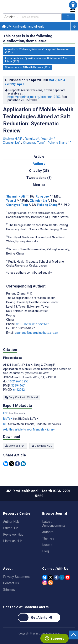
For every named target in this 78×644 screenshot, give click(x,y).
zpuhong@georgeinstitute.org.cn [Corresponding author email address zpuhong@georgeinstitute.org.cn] (36, 333)
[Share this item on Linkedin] (23, 464)
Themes (48, 538)
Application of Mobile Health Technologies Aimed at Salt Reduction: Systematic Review (38, 120)
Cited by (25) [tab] (39, 171)
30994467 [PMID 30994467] (18, 386)
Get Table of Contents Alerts (26, 607)
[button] (73, 5)
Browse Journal (55, 514)
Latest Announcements (54, 524)
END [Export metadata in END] (6, 413)
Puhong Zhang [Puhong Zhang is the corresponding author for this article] (19, 293)
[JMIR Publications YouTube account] (68, 577)
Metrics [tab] (39, 185)
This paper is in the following (28, 39)
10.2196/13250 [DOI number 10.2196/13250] (18, 381)
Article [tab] (39, 157)
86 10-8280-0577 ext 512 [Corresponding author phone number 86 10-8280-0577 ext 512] (33, 324)
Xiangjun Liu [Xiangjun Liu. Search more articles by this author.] (12, 143)
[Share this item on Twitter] (12, 464)
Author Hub (11, 522)
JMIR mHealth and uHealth (24, 26)
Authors (48, 532)
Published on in (35, 82)
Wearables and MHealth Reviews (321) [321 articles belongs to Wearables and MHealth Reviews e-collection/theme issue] (27, 67)
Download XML (42, 446)
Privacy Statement (16, 577)
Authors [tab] (39, 164)
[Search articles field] (41, 17)
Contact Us (11, 583)
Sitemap (9, 590)
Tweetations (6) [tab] (39, 178)
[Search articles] (68, 17)
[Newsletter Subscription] (39, 618)
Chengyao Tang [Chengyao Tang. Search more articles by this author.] (34, 143)
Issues (47, 545)
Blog (46, 551)
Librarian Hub (13, 541)
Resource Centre (17, 514)
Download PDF (15, 446)
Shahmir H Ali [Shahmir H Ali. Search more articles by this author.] (13, 139)
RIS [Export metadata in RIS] (6, 424)
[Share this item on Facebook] (17, 464)
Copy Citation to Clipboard (22, 397)
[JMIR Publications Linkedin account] (62, 577)
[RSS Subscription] (51, 583)
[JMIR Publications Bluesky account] (45, 577)
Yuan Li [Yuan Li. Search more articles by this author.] (48, 139)
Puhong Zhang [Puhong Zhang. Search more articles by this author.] (60, 143)
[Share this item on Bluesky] (6, 464)
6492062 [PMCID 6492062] (19, 390)
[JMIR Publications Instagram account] (45, 583)
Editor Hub (11, 528)
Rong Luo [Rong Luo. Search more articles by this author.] (32, 139)
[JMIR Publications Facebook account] (56, 577)
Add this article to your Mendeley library (29, 429)
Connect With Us (55, 569)
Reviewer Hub (13, 534)
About (8, 569)
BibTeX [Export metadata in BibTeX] (8, 419)
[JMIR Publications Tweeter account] (50, 577)
